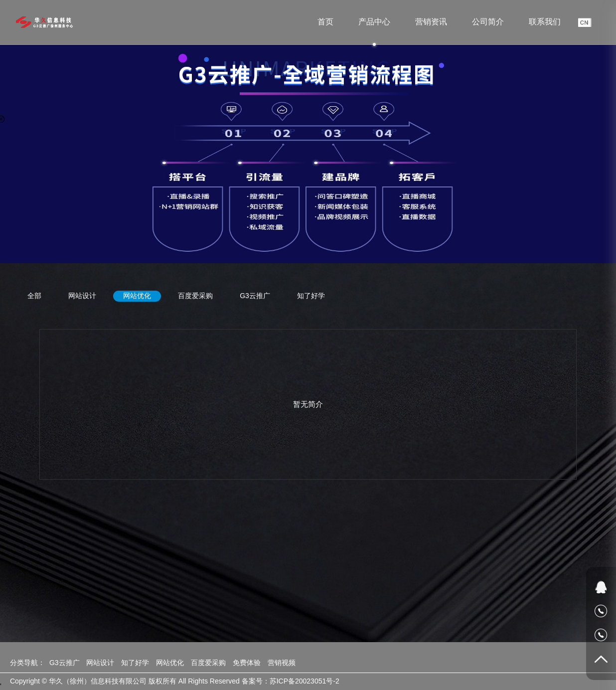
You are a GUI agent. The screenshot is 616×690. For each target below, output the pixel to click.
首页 (325, 22)
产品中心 (374, 22)
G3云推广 (255, 296)
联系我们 (545, 22)
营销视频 (282, 663)
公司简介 (488, 22)
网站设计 (82, 296)
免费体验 (247, 663)
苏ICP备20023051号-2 (305, 681)
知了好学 (311, 296)
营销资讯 (431, 22)
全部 (34, 296)
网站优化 (137, 296)
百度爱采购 (195, 296)
